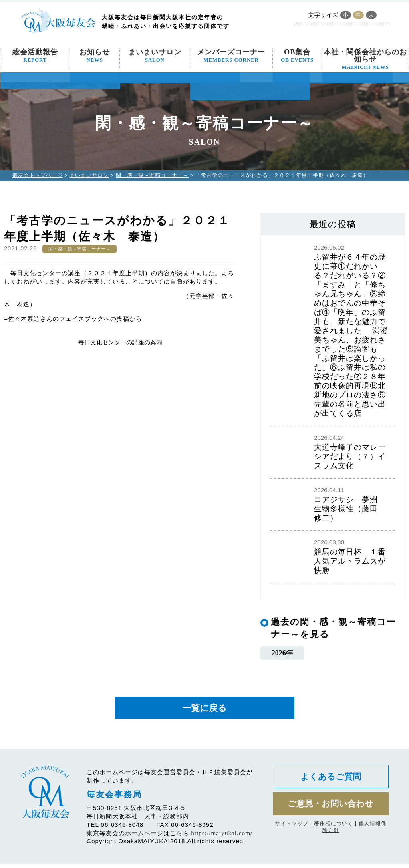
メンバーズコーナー (231, 56)
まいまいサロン (155, 56)
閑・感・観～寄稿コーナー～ (152, 175)
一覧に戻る (204, 711)
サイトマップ (292, 832)
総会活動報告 (35, 56)
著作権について (334, 832)
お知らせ (95, 56)
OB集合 (297, 56)
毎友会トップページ (38, 175)
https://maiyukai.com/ (222, 837)
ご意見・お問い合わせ (331, 811)
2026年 (282, 654)
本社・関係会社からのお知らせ (365, 59)
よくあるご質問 (331, 782)
